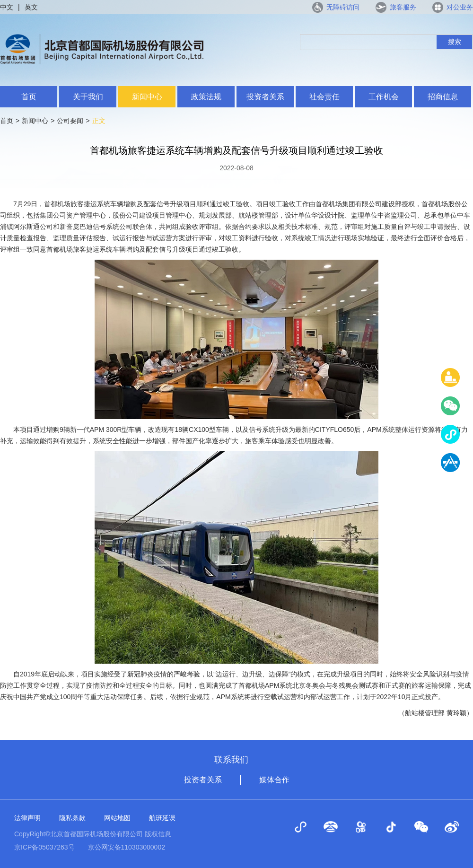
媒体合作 (274, 780)
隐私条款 (72, 818)
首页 (29, 97)
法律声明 (27, 818)
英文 (31, 7)
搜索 (455, 42)
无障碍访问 (343, 7)
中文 (7, 7)
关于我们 (88, 97)
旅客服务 (403, 7)
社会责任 (324, 97)
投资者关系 (265, 97)
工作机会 (384, 97)
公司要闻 (70, 121)
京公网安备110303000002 (127, 847)
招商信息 (443, 97)
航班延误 (162, 818)
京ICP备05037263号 (44, 847)
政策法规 (206, 97)
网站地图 (117, 818)
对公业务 (460, 7)
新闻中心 (147, 97)
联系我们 (231, 760)
